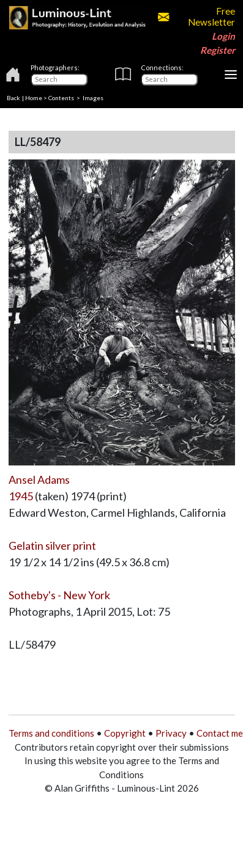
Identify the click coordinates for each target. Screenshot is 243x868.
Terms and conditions (51, 733)
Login (223, 36)
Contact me (220, 733)
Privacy (171, 733)
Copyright (125, 733)
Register (218, 50)
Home (34, 98)
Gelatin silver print (52, 545)
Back (13, 98)
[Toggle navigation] (231, 75)
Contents (61, 98)
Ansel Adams (39, 480)
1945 (21, 496)
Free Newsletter (196, 16)
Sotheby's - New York (59, 595)
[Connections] (169, 79)
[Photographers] (59, 79)
